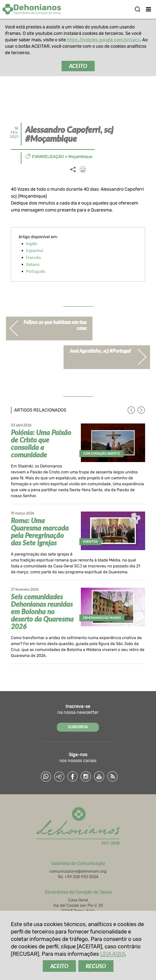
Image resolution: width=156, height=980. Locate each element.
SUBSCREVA (78, 727)
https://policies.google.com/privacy (103, 40)
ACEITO (78, 66)
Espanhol (35, 251)
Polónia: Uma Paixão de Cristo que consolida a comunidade (41, 443)
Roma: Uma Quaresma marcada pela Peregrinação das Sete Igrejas (40, 532)
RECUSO (96, 966)
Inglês (32, 244)
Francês (33, 258)
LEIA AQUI (112, 954)
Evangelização (48, 157)
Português (36, 271)
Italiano (33, 265)
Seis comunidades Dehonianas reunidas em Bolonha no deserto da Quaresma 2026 (42, 611)
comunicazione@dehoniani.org (78, 872)
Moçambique (80, 157)
